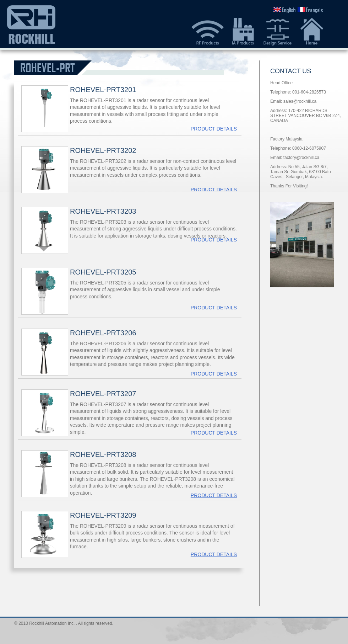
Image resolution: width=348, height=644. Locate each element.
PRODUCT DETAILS (214, 129)
